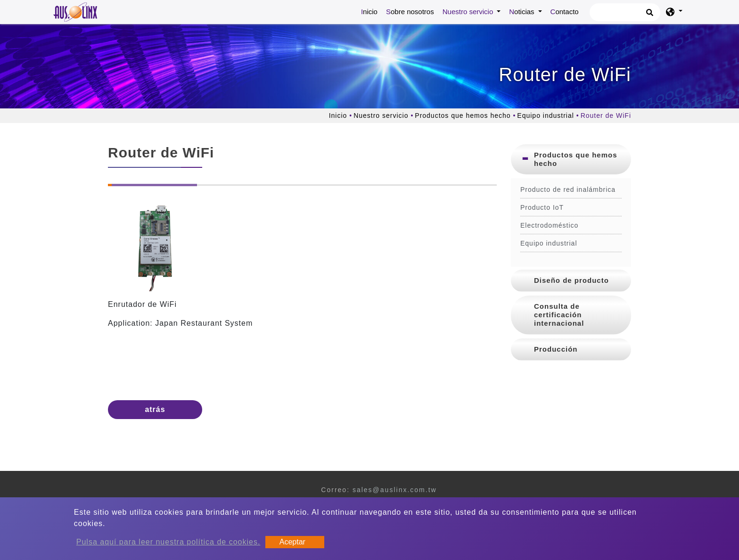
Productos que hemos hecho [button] (576, 159)
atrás (155, 409)
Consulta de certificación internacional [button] (559, 315)
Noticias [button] (523, 12)
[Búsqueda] (625, 12)
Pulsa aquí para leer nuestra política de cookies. (168, 542)
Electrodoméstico (549, 225)
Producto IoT (542, 207)
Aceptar (292, 542)
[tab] (571, 159)
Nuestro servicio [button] (469, 12)
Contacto (565, 12)
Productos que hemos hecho (463, 115)
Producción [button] (556, 349)
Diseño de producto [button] (571, 280)
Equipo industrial (546, 115)
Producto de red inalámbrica (568, 189)
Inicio (371, 11)
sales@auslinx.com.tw (395, 490)
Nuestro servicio (381, 115)
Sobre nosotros (410, 12)
